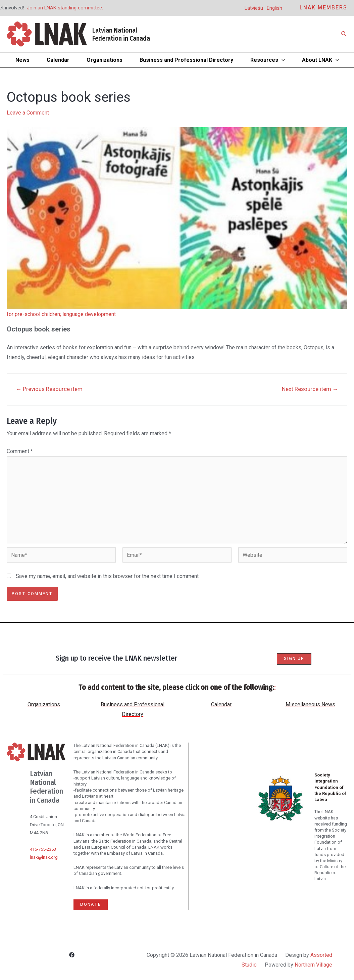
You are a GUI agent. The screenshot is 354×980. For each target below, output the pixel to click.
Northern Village (313, 965)
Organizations (44, 705)
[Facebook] (72, 956)
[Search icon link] (344, 34)
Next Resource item (310, 389)
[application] (282, 60)
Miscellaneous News (310, 705)
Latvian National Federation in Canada (121, 34)
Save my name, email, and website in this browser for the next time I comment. (108, 577)
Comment (20, 451)
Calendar (221, 705)
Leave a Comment (28, 113)
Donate (91, 905)
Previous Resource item (49, 389)
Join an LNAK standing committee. (65, 8)
